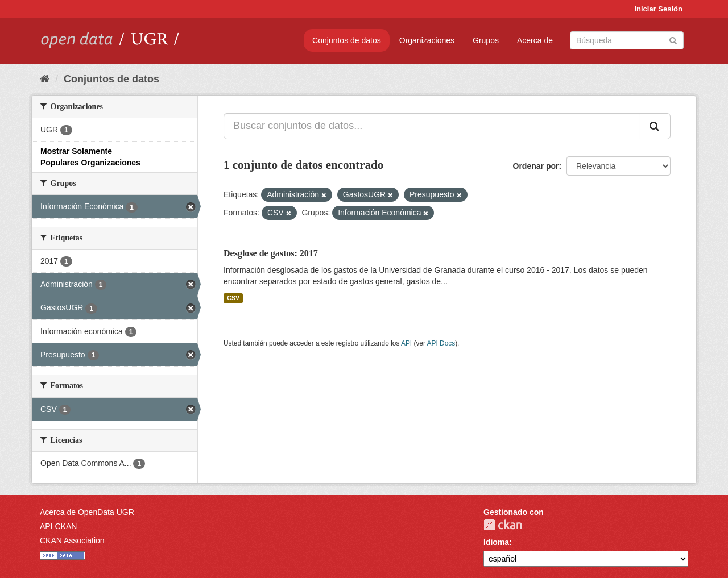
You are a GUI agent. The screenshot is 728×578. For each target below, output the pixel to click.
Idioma (496, 542)
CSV (233, 298)
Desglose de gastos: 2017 (271, 253)
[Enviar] (673, 39)
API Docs (441, 343)
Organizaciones (427, 40)
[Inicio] (45, 79)
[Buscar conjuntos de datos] (627, 40)
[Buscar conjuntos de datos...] (432, 126)
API (406, 343)
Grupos (486, 40)
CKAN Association (72, 540)
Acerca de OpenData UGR (87, 512)
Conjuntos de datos (347, 40)
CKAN (503, 525)
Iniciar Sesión (658, 9)
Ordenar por (536, 166)
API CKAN (58, 526)
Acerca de (535, 40)
